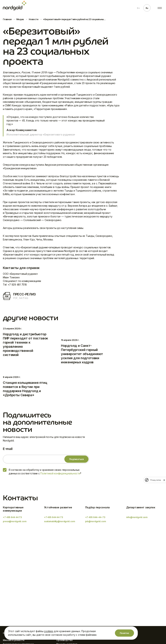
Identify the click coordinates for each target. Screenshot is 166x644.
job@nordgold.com (96, 521)
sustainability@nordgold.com (60, 521)
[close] (164, 480)
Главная (7, 19)
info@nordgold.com (137, 517)
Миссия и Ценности (14, 640)
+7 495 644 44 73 (12, 517)
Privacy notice (156, 480)
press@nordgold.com (15, 521)
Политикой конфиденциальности (60, 473)
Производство (64, 640)
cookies (48, 631)
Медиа (20, 19)
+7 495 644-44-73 (95, 517)
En (138, 8)
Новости (33, 19)
